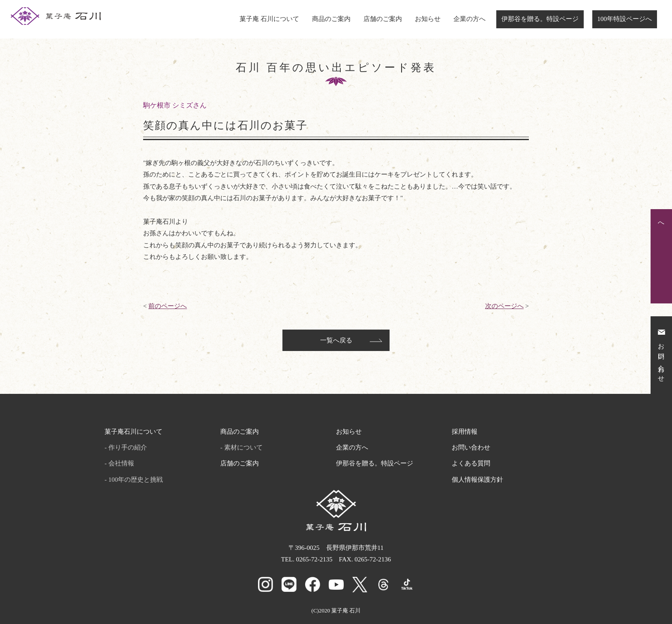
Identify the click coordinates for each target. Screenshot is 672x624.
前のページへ (168, 306)
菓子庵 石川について (269, 19)
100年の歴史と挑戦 (136, 480)
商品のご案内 (331, 19)
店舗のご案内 (383, 19)
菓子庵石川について (133, 432)
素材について (243, 447)
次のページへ (504, 306)
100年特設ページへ (625, 19)
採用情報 (465, 432)
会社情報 (121, 463)
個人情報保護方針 (477, 480)
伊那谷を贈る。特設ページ (540, 19)
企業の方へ (469, 19)
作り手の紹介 (128, 447)
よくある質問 (471, 463)
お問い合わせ (471, 447)
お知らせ (428, 19)
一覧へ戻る (336, 340)
